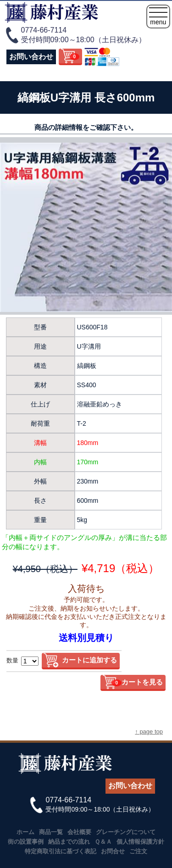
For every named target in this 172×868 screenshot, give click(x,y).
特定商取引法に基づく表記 (61, 851)
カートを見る (137, 682)
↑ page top (149, 732)
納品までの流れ (69, 842)
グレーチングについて (126, 832)
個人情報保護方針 (140, 842)
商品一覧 (51, 832)
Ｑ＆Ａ (103, 842)
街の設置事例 (26, 842)
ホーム (25, 832)
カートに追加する (89, 660)
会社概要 (79, 832)
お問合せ (113, 851)
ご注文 (138, 851)
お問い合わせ (31, 57)
